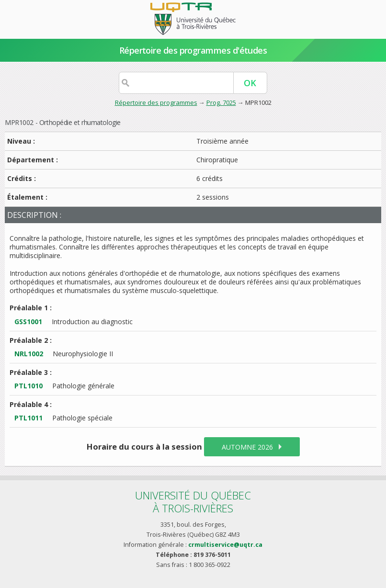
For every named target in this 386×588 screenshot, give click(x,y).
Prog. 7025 (221, 102)
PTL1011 (28, 418)
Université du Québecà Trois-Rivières (193, 502)
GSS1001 (28, 322)
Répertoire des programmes (156, 102)
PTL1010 (28, 386)
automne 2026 (247, 447)
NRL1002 (29, 354)
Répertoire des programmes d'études (193, 50)
